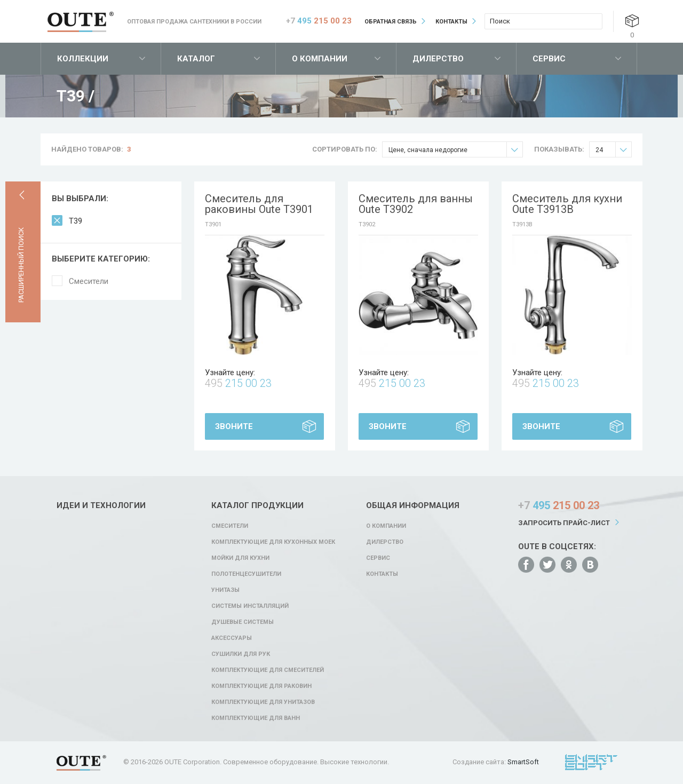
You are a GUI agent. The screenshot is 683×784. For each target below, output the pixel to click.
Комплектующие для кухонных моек (273, 542)
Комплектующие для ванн (256, 718)
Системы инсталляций (250, 606)
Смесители (89, 281)
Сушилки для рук (241, 654)
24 (613, 150)
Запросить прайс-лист (564, 523)
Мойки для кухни (240, 558)
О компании (320, 59)
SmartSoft (523, 762)
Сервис (549, 59)
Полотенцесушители (246, 574)
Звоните (234, 426)
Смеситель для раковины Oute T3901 (259, 204)
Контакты (451, 22)
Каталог (196, 59)
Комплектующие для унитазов (263, 702)
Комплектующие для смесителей (268, 670)
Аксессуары (232, 638)
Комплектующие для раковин (261, 686)
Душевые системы (243, 622)
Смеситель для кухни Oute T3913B (567, 204)
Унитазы (225, 590)
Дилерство (438, 59)
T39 (76, 221)
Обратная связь (391, 22)
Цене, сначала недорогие (455, 150)
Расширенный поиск (21, 265)
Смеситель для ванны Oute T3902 (416, 204)
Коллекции (83, 59)
